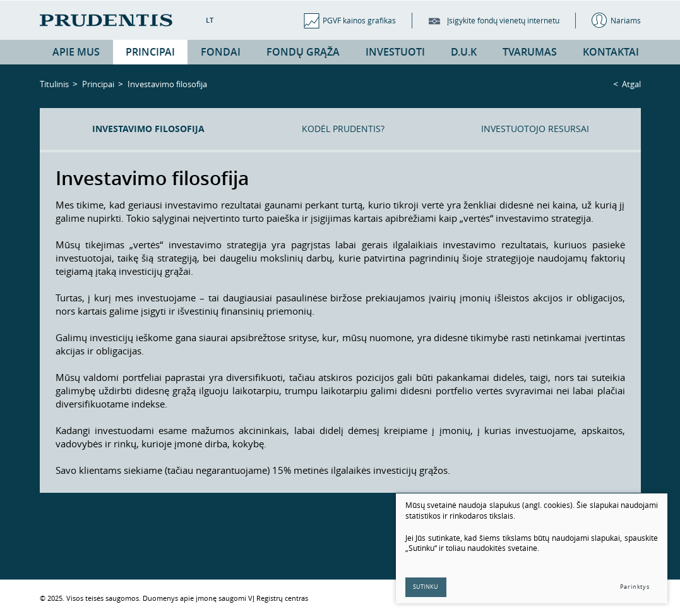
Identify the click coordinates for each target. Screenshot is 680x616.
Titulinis (54, 84)
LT (210, 20)
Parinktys (635, 587)
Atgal (631, 84)
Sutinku (426, 587)
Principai (98, 84)
